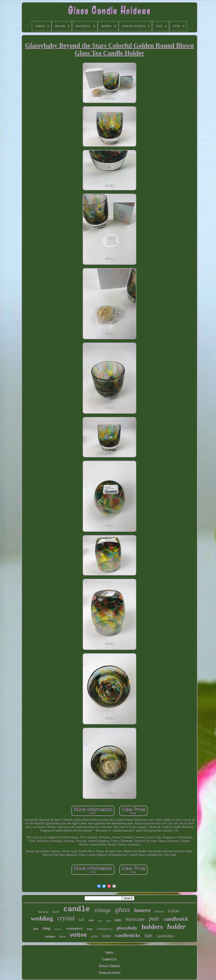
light (148, 935)
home (106, 936)
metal (58, 929)
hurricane (135, 919)
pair (154, 918)
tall (81, 920)
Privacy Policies (109, 966)
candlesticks (128, 935)
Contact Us (109, 959)
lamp (47, 928)
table (118, 920)
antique (50, 936)
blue (36, 929)
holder (176, 927)
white (91, 920)
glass (123, 909)
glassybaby (127, 928)
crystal (66, 918)
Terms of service (109, 972)
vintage (102, 910)
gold (108, 921)
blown (159, 911)
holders (152, 927)
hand (56, 912)
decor (62, 936)
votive (78, 935)
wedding (42, 918)
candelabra (165, 936)
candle (77, 909)
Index (110, 952)
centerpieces (105, 929)
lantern (142, 910)
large (90, 929)
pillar (94, 936)
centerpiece (74, 928)
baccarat (43, 912)
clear (174, 911)
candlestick (176, 919)
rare (100, 921)
